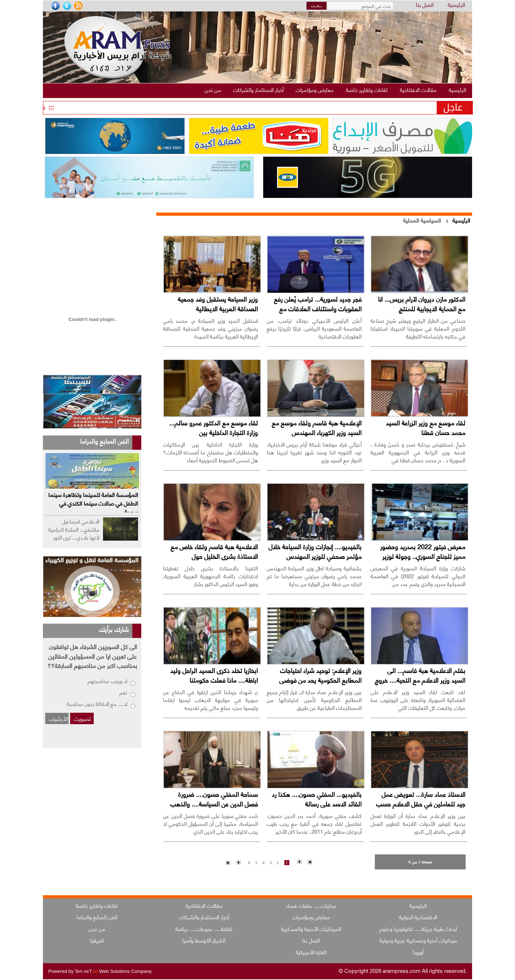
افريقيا (97, 940)
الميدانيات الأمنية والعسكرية (311, 928)
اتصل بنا (425, 5)
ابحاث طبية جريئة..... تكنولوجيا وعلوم (418, 928)
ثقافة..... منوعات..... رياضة (204, 928)
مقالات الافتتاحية (204, 905)
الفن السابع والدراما (97, 917)
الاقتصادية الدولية (418, 917)
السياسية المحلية (422, 220)
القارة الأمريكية (311, 952)
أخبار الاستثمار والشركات (204, 917)
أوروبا (418, 952)
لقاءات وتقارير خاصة (97, 905)
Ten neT (87, 971)
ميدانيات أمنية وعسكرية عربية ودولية (418, 940)
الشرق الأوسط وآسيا (204, 940)
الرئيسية (456, 5)
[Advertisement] (92, 239)
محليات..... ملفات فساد (311, 905)
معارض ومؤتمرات (311, 917)
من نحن (97, 928)
